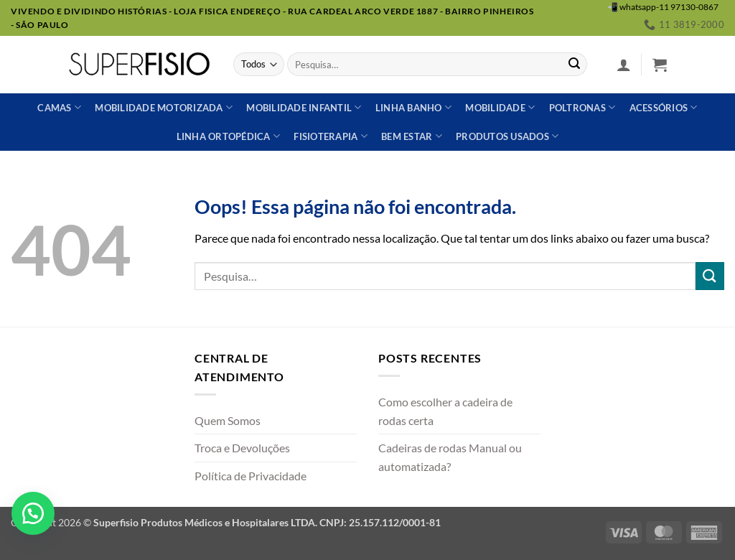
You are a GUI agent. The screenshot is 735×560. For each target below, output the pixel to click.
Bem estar (412, 136)
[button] (624, 65)
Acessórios (664, 107)
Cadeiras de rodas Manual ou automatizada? (450, 457)
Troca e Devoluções (242, 448)
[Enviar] (574, 65)
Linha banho (413, 107)
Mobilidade (500, 107)
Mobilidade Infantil (304, 107)
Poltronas (582, 107)
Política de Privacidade (251, 476)
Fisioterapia (331, 136)
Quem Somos (228, 420)
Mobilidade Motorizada (164, 107)
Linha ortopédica (229, 136)
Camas (59, 107)
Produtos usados (507, 136)
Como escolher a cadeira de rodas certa (445, 411)
